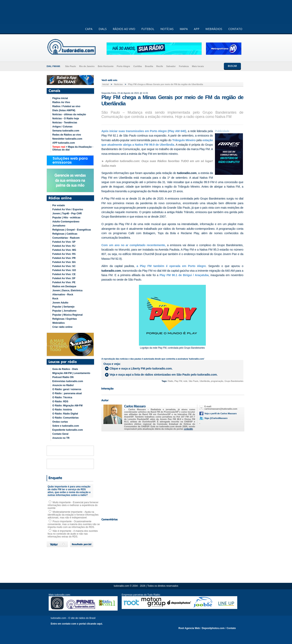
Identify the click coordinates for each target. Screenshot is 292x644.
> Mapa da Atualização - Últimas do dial (73, 148)
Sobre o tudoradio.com (66, 426)
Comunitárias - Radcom (66, 238)
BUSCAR (232, 66)
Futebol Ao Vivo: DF (64, 278)
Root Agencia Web (189, 628)
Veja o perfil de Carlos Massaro (221, 413)
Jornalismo (59, 226)
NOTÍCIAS (167, 29)
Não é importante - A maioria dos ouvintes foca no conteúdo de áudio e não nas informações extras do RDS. (73, 534)
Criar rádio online (62, 327)
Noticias (119, 84)
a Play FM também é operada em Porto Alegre (170, 266)
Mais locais (198, 66)
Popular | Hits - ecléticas (66, 218)
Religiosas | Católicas (65, 234)
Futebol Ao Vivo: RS (64, 254)
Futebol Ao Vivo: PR (64, 258)
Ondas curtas (60, 422)
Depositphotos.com (213, 628)
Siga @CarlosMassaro (216, 418)
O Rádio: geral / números (67, 389)
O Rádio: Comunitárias (65, 418)
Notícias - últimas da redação (69, 114)
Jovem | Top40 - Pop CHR (67, 214)
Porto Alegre (123, 66)
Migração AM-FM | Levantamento (71, 373)
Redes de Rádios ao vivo (67, 135)
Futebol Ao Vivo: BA (64, 262)
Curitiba (137, 66)
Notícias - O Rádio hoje (66, 119)
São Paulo (70, 66)
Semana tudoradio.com (66, 131)
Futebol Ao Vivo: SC (64, 266)
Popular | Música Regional (67, 315)
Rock (55, 299)
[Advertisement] (172, 473)
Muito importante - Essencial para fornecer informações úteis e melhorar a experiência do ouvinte (73, 505)
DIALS (103, 29)
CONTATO (235, 29)
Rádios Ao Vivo (61, 102)
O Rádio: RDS (60, 402)
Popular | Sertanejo (63, 307)
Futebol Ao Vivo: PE (64, 282)
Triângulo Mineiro (184, 140)
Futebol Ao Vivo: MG (64, 250)
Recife (160, 66)
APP (197, 29)
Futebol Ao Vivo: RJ (64, 246)
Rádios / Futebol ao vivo (66, 106)
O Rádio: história (62, 410)
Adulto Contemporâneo (66, 222)
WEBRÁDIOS (214, 29)
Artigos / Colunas (62, 127)
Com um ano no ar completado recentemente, (134, 245)
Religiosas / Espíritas (65, 319)
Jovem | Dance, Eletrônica (67, 290)
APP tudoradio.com (64, 143)
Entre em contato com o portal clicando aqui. (77, 624)
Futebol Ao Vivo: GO (64, 270)
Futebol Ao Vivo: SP (64, 242)
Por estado (59, 205)
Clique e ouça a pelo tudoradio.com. (141, 368)
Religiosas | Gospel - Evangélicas (72, 230)
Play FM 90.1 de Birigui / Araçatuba (184, 275)
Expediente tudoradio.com (68, 430)
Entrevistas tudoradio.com (68, 381)
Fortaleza (184, 66)
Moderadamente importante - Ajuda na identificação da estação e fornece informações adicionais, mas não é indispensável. (73, 515)
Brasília (149, 66)
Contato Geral (60, 434)
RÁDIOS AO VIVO (124, 29)
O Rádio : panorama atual (67, 393)
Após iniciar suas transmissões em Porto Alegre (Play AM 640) (144, 131)
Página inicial (60, 98)
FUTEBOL (148, 29)
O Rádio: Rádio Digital (65, 414)
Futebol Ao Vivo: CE (64, 274)
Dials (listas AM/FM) (64, 110)
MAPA (184, 29)
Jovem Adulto (60, 303)
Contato (231, 628)
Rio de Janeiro (87, 66)
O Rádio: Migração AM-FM (67, 406)
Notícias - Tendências (65, 123)
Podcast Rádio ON (63, 377)
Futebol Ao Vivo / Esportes (68, 209)
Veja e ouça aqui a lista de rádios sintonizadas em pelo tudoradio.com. (164, 375)
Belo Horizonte (106, 66)
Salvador (171, 66)
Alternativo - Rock (63, 295)
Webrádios (59, 323)
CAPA (89, 29)
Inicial (106, 84)
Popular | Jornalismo (64, 311)
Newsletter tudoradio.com (67, 139)
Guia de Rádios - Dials (65, 369)
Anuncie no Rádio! (63, 385)
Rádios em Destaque (64, 286)
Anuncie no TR (61, 438)
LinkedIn (188, 429)
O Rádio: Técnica (62, 397)
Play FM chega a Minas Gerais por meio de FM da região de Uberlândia (166, 84)
